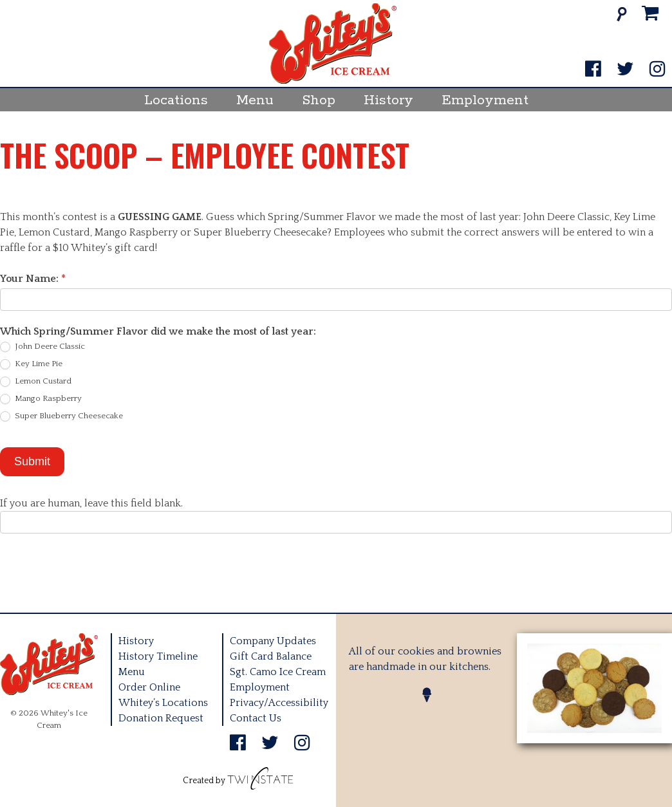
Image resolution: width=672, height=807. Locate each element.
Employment (485, 100)
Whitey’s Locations (163, 703)
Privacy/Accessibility (279, 703)
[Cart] (650, 14)
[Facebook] (593, 70)
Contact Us (256, 718)
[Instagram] (658, 70)
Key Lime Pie (31, 364)
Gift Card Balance (271, 656)
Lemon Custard (36, 382)
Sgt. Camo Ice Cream (278, 672)
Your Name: (33, 279)
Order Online (149, 687)
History (388, 100)
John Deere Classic (42, 347)
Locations (176, 100)
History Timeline (158, 656)
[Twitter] (625, 70)
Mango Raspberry (41, 399)
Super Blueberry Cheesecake (61, 416)
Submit (32, 461)
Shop (319, 100)
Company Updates (273, 641)
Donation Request (161, 718)
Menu (255, 100)
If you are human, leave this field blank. (91, 503)
